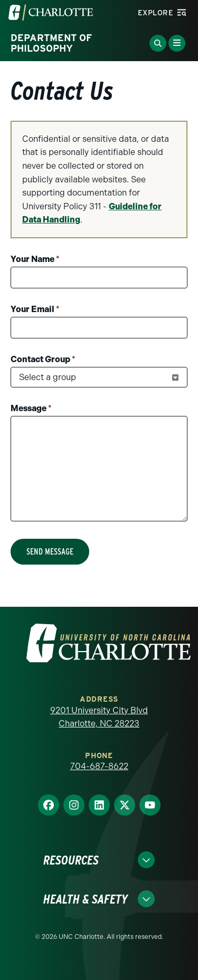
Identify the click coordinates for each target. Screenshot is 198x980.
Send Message (50, 552)
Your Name (35, 259)
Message (31, 408)
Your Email (35, 309)
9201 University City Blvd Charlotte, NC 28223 (99, 717)
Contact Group (43, 359)
